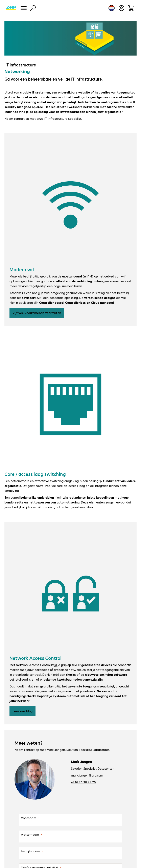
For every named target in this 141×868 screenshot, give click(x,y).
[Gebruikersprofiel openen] (121, 8)
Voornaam (29, 818)
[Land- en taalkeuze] (112, 8)
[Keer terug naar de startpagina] (11, 8)
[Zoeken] (33, 8)
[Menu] (24, 8)
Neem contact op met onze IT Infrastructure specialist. (43, 118)
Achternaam (30, 834)
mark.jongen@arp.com (87, 775)
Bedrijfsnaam (30, 851)
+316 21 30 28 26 (83, 782)
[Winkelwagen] (131, 8)
